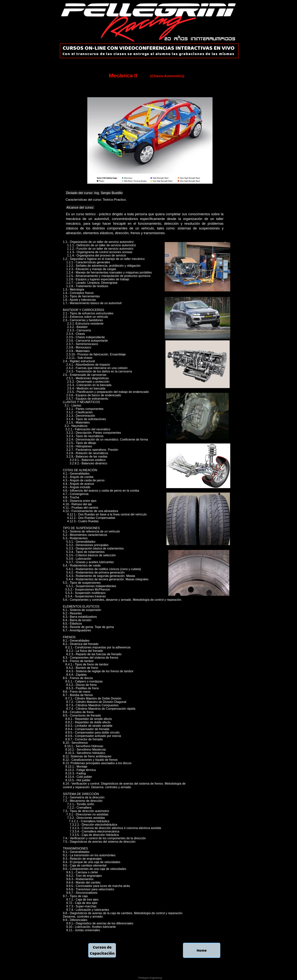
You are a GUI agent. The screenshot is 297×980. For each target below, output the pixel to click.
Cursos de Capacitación (102, 950)
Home (202, 950)
